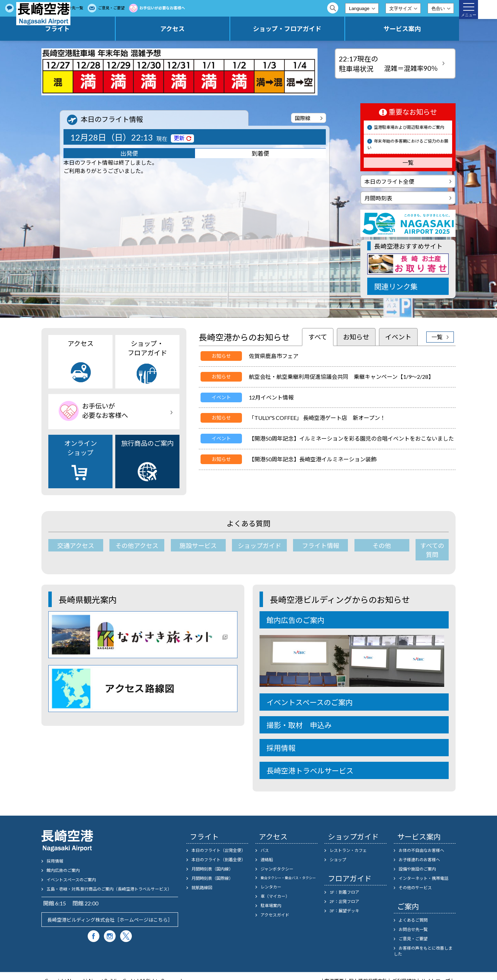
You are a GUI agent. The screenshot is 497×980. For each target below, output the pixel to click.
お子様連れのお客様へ (419, 851)
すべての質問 (422, 546)
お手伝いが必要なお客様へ (248, 8)
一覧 (408, 162)
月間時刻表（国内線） (212, 860)
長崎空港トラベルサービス (310, 762)
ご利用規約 (404, 972)
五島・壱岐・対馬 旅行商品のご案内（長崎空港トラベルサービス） (109, 880)
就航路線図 (202, 879)
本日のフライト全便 (389, 181)
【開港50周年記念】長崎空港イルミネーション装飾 (313, 459)
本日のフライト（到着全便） (218, 851)
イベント (398, 337)
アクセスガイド (275, 906)
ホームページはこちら (144, 911)
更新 (179, 138)
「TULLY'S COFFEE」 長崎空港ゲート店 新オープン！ (317, 418)
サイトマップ (436, 972)
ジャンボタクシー (277, 860)
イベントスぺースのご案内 (71, 871)
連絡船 (267, 851)
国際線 (303, 118)
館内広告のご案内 (295, 611)
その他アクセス (133, 546)
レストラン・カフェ (348, 841)
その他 (364, 546)
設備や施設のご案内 (417, 860)
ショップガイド (248, 546)
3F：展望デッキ (344, 902)
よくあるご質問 (115, 8)
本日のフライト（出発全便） (218, 841)
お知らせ (356, 337)
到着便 (260, 155)
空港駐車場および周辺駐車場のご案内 (409, 127)
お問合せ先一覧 (156, 8)
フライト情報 (306, 546)
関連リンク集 (396, 286)
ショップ (338, 851)
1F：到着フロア (344, 883)
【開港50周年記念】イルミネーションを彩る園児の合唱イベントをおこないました (351, 438)
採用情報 (281, 739)
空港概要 (334, 972)
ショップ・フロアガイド (320, 29)
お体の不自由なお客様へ (421, 841)
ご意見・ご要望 (198, 8)
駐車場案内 (271, 897)
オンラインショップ (81, 461)
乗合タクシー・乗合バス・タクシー (288, 869)
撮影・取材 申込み (299, 716)
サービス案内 (413, 29)
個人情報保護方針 (368, 972)
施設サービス (191, 546)
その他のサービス (415, 879)
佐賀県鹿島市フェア (274, 356)
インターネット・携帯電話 (423, 869)
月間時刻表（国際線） (212, 869)
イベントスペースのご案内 (310, 693)
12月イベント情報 (271, 397)
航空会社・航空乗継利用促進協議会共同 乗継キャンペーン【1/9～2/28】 (341, 377)
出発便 (129, 155)
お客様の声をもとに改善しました (423, 942)
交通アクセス (75, 546)
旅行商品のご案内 (147, 460)
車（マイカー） (275, 887)
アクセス (227, 29)
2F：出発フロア (344, 892)
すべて (318, 337)
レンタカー (271, 878)
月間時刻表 (378, 198)
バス (265, 841)
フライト (133, 29)
